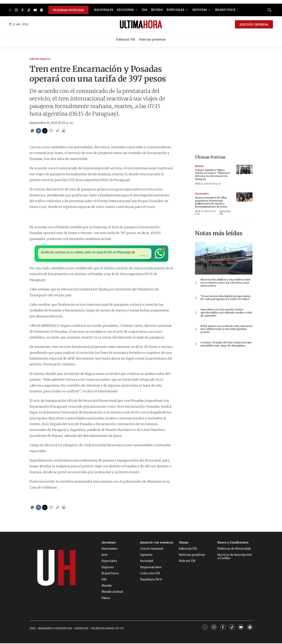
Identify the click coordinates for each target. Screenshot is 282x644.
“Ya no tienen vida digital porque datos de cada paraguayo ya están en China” (225, 298)
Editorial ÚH (126, 39)
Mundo (199, 166)
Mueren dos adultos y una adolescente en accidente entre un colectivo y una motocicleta (225, 283)
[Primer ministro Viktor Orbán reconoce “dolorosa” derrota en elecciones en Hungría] (244, 169)
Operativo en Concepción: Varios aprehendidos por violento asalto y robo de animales (226, 313)
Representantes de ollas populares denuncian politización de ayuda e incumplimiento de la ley (211, 202)
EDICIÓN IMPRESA (254, 24)
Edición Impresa (40, 59)
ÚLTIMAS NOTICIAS (68, 10)
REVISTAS (200, 10)
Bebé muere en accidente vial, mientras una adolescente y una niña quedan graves (226, 329)
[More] (136, 10)
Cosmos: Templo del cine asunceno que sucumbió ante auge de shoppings (226, 344)
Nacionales (202, 194)
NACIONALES (104, 10)
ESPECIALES (175, 10)
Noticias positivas (152, 39)
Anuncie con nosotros (157, 543)
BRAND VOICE (225, 10)
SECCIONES (125, 10)
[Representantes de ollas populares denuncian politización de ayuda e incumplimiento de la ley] (244, 197)
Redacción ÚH (225, 212)
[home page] (141, 24)
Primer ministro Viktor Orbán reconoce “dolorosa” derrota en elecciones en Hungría (213, 175)
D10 (145, 10)
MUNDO (157, 10)
